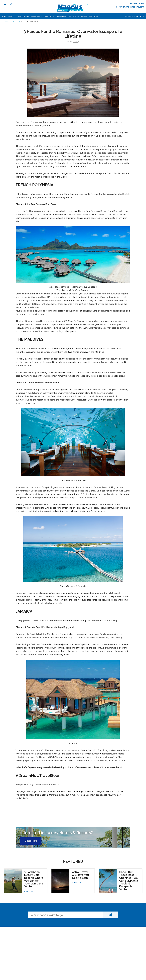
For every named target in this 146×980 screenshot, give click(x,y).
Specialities (35, 16)
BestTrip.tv (93, 16)
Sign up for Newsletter (135, 16)
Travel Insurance (64, 16)
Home (3, 16)
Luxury (76, 42)
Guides (84, 16)
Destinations (23, 16)
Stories (76, 16)
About (10, 16)
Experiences (49, 16)
